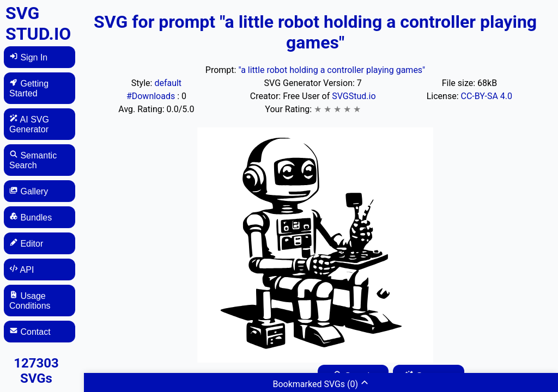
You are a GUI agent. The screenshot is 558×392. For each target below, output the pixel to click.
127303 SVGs (36, 371)
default (168, 83)
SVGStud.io (354, 96)
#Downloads (152, 96)
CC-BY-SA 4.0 (487, 96)
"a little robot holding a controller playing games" (332, 70)
